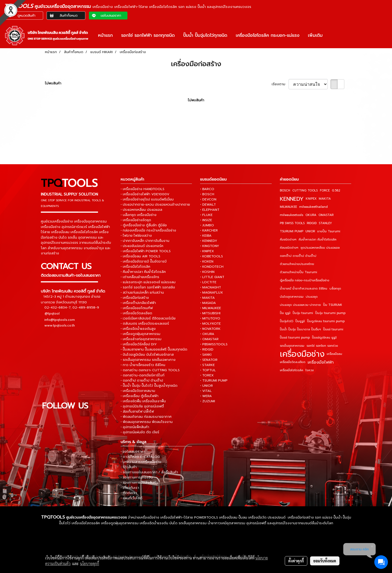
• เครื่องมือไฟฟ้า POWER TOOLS (146, 251)
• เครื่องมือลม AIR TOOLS (140, 256)
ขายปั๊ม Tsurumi (329, 231)
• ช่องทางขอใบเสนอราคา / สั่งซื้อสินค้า (149, 472)
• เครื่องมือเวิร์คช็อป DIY (139, 344)
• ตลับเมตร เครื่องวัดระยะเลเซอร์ (145, 324)
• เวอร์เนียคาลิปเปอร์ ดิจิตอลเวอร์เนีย (148, 318)
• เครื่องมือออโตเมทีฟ (137, 308)
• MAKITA (207, 298)
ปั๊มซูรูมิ (300, 321)
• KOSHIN (207, 272)
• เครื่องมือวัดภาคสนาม (138, 391)
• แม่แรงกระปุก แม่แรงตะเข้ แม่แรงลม (148, 282)
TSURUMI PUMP (292, 231)
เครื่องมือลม (334, 354)
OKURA (311, 215)
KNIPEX (311, 199)
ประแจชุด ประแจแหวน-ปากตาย (300, 305)
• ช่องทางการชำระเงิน (137, 477)
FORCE (325, 191)
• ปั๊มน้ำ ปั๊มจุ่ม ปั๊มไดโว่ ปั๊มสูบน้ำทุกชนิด (149, 386)
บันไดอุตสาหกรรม (292, 297)
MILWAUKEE (288, 207)
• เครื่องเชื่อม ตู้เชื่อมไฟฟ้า (140, 396)
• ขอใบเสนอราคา (133, 452)
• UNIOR (206, 386)
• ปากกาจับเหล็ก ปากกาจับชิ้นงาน (145, 241)
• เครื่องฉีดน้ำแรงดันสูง (138, 329)
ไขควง (310, 370)
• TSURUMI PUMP (214, 380)
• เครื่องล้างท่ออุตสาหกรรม (141, 339)
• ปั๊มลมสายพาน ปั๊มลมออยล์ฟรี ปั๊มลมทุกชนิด (154, 349)
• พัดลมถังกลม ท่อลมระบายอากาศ (146, 417)
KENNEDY (292, 199)
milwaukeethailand (313, 207)
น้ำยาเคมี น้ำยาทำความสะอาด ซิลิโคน (304, 289)
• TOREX (207, 375)
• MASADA (208, 303)
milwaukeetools (292, 215)
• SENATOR (209, 360)
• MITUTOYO (210, 318)
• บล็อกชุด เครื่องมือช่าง (139, 215)
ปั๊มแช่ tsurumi (333, 329)
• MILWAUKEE (211, 308)
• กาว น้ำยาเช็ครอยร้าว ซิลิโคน (143, 365)
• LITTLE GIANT (212, 277)
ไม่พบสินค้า (53, 83)
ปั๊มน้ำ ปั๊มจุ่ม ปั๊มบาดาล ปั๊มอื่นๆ (300, 329)
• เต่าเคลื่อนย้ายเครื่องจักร (140, 277)
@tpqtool (52, 313)
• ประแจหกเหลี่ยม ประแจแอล (141, 210)
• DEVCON (208, 199)
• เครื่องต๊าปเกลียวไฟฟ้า (138, 303)
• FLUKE (206, 215)
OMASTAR (326, 215)
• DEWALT (208, 205)
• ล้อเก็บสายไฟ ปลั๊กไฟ (137, 412)
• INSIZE (206, 220)
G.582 (336, 191)
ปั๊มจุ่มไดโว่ (287, 321)
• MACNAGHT (211, 287)
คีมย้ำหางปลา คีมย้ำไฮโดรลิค (318, 240)
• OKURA (207, 334)
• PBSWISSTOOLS (214, 344)
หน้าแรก (105, 35)
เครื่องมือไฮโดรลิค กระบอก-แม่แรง (268, 35)
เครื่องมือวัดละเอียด (293, 362)
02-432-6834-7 (57, 307)
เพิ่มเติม (315, 35)
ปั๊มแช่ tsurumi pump (295, 338)
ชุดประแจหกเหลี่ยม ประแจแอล (320, 248)
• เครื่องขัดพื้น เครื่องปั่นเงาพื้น (143, 401)
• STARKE (207, 365)
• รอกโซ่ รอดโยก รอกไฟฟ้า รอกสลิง (148, 287)
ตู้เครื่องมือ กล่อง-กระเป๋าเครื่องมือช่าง (304, 280)
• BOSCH (207, 194)
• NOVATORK (210, 329)
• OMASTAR (209, 339)
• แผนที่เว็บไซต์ (131, 498)
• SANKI (206, 355)
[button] (332, 35)
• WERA (206, 396)
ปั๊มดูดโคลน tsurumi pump (326, 321)
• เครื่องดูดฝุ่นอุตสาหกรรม (140, 334)
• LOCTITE (208, 282)
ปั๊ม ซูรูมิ (285, 313)
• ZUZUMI (208, 401)
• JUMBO (207, 225)
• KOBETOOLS (212, 256)
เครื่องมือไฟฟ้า (321, 362)
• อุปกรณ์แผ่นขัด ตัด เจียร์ (140, 432)
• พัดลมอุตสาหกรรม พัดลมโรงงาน (147, 422)
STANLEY (325, 223)
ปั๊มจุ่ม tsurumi (303, 313)
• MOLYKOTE (210, 324)
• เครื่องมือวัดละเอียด (136, 313)
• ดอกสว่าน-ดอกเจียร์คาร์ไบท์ (143, 375)
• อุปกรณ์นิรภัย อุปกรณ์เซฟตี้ (142, 406)
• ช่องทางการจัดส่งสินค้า (139, 483)
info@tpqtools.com (60, 319)
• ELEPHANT (210, 210)
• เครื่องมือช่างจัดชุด (136, 220)
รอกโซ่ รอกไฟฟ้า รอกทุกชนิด (148, 35)
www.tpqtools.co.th (60, 325)
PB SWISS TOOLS (292, 223)
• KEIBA (206, 236)
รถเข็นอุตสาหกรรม (292, 346)
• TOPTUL (208, 370)
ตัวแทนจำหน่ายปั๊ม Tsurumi (298, 272)
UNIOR (310, 231)
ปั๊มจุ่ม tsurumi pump (330, 313)
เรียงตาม (280, 84)
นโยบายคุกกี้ (90, 563)
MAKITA (325, 199)
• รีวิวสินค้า (129, 467)
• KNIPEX (207, 251)
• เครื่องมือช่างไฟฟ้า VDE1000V (145, 194)
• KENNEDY (209, 241)
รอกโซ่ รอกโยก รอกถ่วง (322, 346)
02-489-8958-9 (86, 307)
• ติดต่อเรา (129, 493)
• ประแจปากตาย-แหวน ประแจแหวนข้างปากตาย (155, 205)
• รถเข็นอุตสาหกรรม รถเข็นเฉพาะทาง (148, 360)
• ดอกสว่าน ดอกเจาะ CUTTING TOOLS (150, 370)
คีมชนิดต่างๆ (288, 240)
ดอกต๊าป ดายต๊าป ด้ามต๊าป (298, 256)
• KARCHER (209, 230)
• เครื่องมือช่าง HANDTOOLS (143, 189)
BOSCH (285, 191)
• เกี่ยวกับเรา (130, 488)
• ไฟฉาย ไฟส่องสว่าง (136, 236)
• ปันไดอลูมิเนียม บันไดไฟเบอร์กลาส (147, 355)
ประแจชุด (312, 297)
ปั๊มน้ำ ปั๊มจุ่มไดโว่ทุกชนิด (205, 35)
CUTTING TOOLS (305, 191)
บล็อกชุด (335, 289)
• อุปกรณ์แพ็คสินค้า (135, 427)
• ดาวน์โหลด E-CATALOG (140, 457)
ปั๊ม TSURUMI (333, 305)
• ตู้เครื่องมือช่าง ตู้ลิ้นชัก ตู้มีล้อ (144, 225)
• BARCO (207, 189)
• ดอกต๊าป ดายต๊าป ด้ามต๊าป (142, 380)
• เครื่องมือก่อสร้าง (135, 298)
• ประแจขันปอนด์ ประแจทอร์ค (142, 246)
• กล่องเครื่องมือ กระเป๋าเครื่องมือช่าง (148, 230)
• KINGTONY (210, 246)
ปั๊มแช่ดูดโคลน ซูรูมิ (324, 338)
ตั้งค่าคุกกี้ (296, 561)
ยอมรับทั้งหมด (325, 561)
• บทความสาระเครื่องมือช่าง (141, 462)
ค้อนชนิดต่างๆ (289, 248)
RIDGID (312, 223)
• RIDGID (207, 349)
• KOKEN (207, 261)
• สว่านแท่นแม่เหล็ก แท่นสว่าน (142, 292)
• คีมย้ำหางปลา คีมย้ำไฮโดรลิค (143, 272)
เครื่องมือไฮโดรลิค (292, 370)
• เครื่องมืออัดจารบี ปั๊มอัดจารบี (144, 261)
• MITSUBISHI (210, 313)
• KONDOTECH (212, 267)
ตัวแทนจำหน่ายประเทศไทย (297, 264)
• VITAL (206, 391)
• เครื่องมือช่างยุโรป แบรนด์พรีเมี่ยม (147, 199)
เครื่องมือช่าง (302, 354)
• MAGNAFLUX (212, 292)
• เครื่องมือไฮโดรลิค (135, 267)
